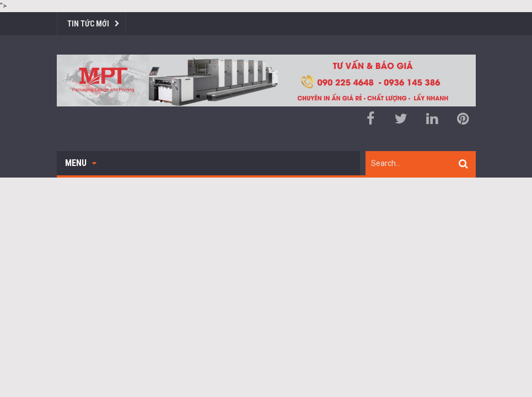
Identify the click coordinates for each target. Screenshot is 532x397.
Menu (81, 163)
